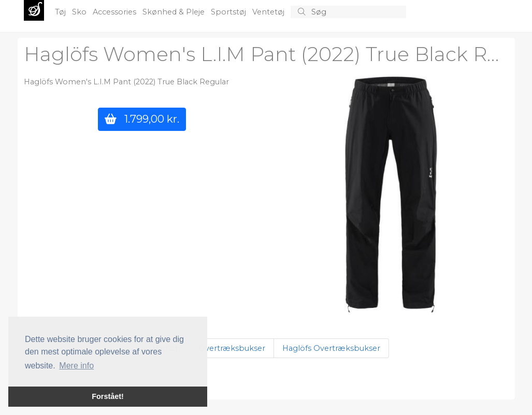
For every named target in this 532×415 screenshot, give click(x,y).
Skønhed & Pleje (175, 12)
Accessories (116, 12)
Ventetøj (269, 12)
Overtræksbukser (232, 348)
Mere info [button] (76, 366)
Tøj (61, 12)
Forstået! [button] (108, 396)
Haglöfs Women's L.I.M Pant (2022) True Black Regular (126, 82)
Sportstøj (229, 12)
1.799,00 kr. (142, 119)
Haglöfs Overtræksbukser (331, 348)
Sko (80, 12)
